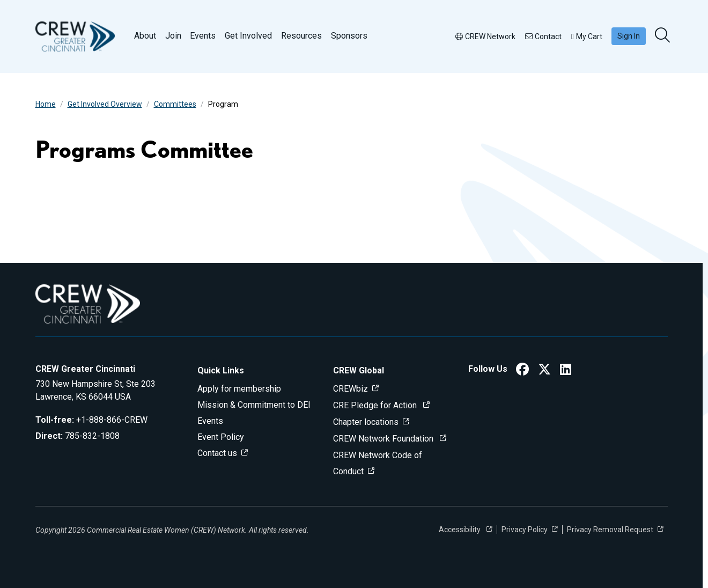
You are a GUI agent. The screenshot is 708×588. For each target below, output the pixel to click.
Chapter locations (366, 422)
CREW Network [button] (485, 36)
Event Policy (221, 437)
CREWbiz (351, 389)
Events (203, 36)
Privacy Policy (525, 530)
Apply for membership (239, 389)
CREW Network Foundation (384, 439)
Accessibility (460, 530)
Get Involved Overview (105, 104)
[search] (663, 36)
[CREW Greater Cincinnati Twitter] (544, 371)
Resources (301, 36)
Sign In (629, 36)
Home (46, 104)
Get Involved (248, 36)
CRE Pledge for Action (376, 405)
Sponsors (349, 36)
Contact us (217, 453)
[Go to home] (75, 36)
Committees (175, 104)
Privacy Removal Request (610, 530)
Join (173, 36)
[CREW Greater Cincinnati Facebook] (522, 371)
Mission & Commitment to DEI (254, 405)
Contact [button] (543, 36)
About (145, 36)
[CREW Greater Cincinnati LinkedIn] (566, 371)
